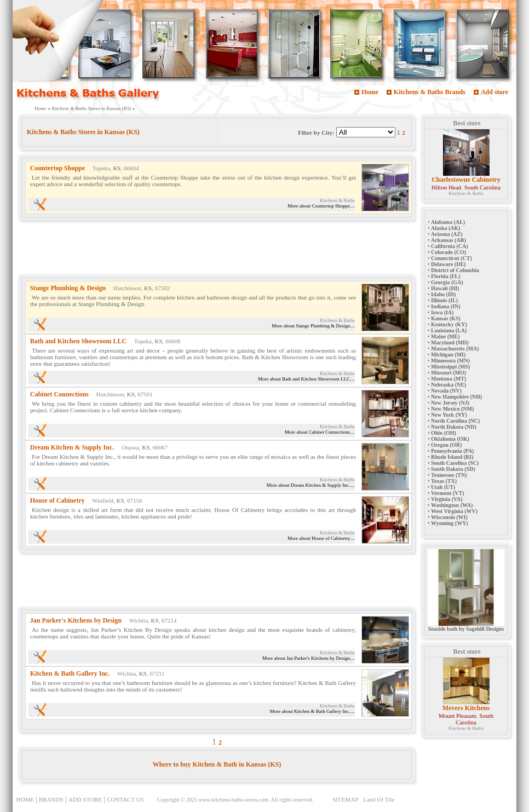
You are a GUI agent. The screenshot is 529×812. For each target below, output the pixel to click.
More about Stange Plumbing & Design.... (313, 326)
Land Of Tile (379, 799)
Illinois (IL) (444, 300)
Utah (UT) (443, 487)
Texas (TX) (444, 481)
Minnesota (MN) (450, 361)
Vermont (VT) (447, 493)
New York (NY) (449, 415)
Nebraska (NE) (449, 385)
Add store (495, 92)
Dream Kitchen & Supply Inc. (72, 447)
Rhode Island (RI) (452, 457)
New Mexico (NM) (452, 409)
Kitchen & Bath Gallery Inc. (70, 673)
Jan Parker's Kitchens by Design (76, 620)
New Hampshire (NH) (456, 397)
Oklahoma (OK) (450, 439)
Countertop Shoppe (58, 168)
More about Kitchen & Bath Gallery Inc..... (312, 711)
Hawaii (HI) (445, 288)
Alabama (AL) (448, 222)
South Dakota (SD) (453, 469)
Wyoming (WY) (450, 523)
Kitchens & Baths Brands (430, 92)
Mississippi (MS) (450, 367)
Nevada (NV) (446, 391)
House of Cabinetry (58, 500)
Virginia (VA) (447, 499)
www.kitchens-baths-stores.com (234, 800)
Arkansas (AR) (449, 240)
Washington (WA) (452, 505)
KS (117, 168)
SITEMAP (345, 799)
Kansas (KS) (446, 318)
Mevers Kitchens (466, 708)
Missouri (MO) (449, 373)
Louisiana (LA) (449, 330)
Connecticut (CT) (452, 258)
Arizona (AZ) (447, 234)
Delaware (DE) (448, 264)
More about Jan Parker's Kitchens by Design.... (309, 658)
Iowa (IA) (442, 312)
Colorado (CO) (449, 252)
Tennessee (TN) (449, 475)
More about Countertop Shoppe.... (321, 206)
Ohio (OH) (444, 433)
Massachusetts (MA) (455, 349)
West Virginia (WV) (454, 511)
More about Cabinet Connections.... (320, 432)
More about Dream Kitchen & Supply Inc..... (311, 485)
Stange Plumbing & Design (68, 288)
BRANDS (51, 799)
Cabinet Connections (59, 394)
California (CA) (450, 246)
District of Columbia (455, 270)
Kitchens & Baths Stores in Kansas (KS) (92, 108)
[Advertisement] (217, 250)
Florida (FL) (446, 276)
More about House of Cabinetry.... (321, 538)
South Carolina (482, 187)
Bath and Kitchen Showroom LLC (78, 341)
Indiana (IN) (446, 306)
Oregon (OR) (446, 445)
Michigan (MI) (448, 355)
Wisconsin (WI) (449, 517)
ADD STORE (85, 799)
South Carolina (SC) (455, 463)
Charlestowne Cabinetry (466, 180)
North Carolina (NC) (455, 421)
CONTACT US (125, 799)
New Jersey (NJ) (450, 403)
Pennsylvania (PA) (452, 451)
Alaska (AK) (446, 228)
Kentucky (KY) (449, 324)
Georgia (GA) (447, 282)
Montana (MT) (449, 379)
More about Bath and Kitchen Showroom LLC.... (306, 379)
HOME (25, 799)
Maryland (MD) (450, 342)
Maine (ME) (445, 336)
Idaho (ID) (443, 294)
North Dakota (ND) (454, 427)
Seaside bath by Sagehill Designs (466, 626)
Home (370, 92)
